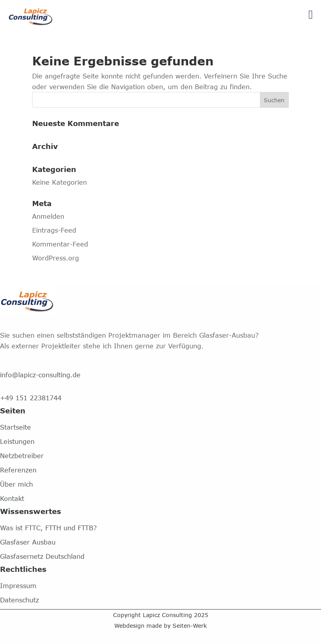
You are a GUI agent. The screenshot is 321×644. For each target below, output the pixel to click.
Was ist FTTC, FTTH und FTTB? (48, 528)
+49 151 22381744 (31, 398)
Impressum (18, 586)
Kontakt (12, 498)
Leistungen (17, 441)
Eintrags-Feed (54, 230)
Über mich (16, 484)
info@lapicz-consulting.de (40, 375)
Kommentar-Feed (60, 244)
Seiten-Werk (190, 626)
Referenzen (18, 470)
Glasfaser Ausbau (28, 542)
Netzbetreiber (22, 456)
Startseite (15, 427)
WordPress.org (56, 258)
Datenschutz (19, 600)
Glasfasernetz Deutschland (42, 556)
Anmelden (48, 216)
